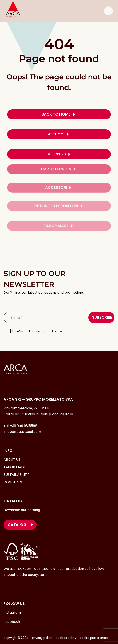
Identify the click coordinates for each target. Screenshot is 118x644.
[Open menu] (108, 11)
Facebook (12, 622)
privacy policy (42, 638)
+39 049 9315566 (24, 426)
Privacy (57, 331)
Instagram (12, 613)
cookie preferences (94, 638)
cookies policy (66, 638)
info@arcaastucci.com (22, 432)
